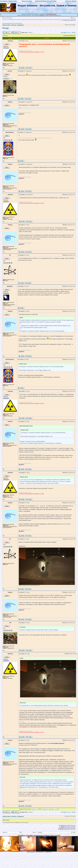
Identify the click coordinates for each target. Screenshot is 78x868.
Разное (14, 25)
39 (72, 33)
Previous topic (67, 36)
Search (73, 18)
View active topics (18, 23)
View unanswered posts (8, 23)
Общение (21, 25)
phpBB (33, 852)
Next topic (73, 36)
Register (10, 18)
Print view (5, 36)
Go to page (63, 33)
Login (4, 18)
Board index (7, 25)
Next (74, 33)
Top (4, 68)
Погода (6, 28)
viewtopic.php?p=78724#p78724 (28, 745)
